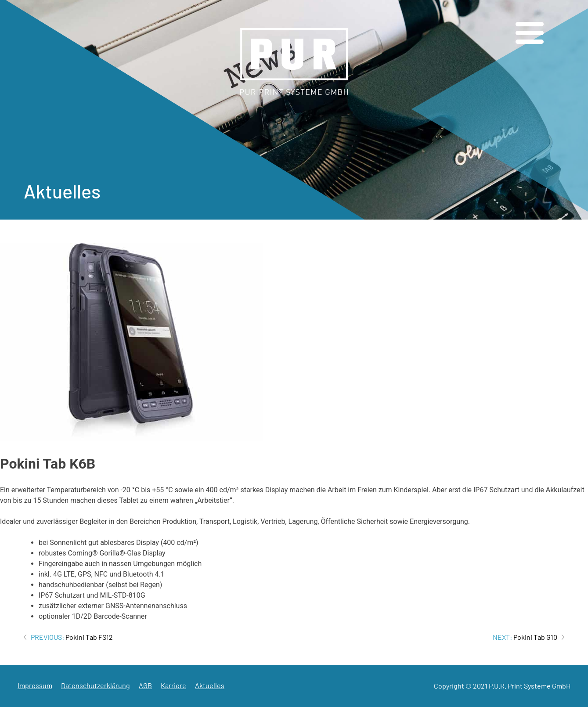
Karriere (173, 685)
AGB (145, 685)
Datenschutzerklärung (96, 685)
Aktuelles (210, 685)
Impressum (35, 685)
